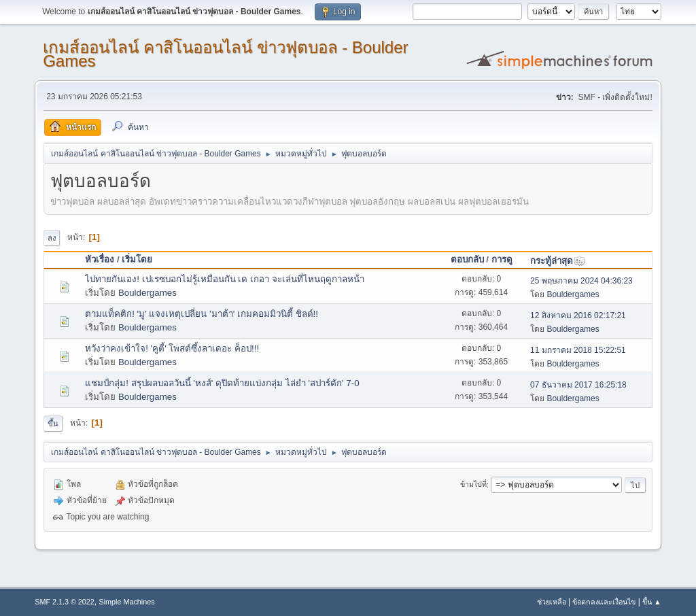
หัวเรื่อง (100, 259)
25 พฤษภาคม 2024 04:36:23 (581, 281)
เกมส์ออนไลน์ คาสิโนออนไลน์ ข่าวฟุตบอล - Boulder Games (225, 54)
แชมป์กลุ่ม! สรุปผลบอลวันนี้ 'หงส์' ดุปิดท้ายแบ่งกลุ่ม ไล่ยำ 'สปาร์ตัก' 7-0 (222, 383)
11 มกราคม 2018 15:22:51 (578, 350)
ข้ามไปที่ (473, 485)
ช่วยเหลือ (552, 602)
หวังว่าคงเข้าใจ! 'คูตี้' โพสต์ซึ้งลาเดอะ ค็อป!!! (172, 348)
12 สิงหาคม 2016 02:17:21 (578, 315)
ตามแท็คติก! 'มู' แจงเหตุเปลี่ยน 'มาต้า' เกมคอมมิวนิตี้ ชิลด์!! (202, 314)
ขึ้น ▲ (652, 602)
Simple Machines (127, 602)
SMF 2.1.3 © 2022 (65, 602)
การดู (502, 259)
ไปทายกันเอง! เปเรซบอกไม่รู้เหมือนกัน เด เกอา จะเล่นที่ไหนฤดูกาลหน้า (225, 279)
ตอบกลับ (467, 259)
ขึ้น (53, 424)
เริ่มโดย (137, 259)
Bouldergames (147, 293)
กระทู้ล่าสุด (558, 261)
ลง (52, 238)
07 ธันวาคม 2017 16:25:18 (578, 385)
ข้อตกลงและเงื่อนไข (604, 602)
